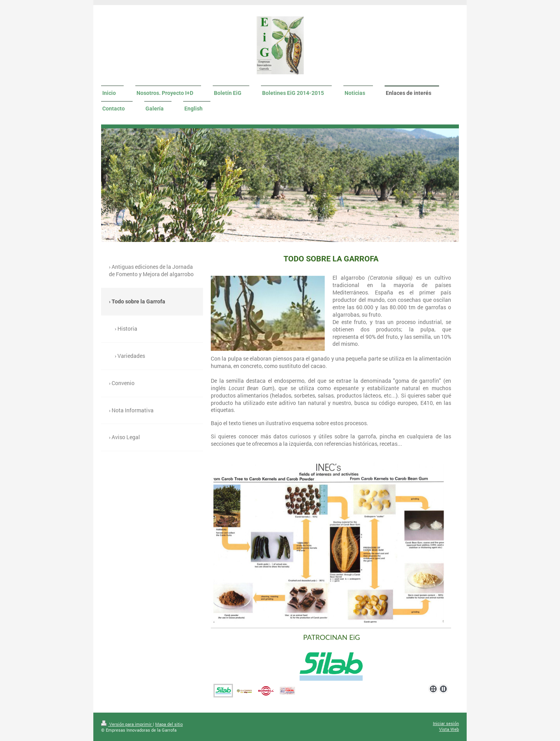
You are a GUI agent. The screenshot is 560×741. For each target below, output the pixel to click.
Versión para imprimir (127, 724)
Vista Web (449, 729)
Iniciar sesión (446, 723)
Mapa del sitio (169, 724)
